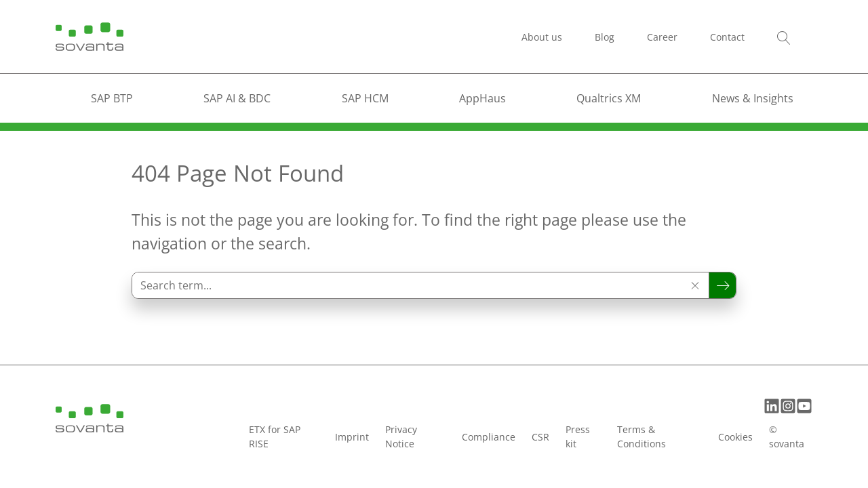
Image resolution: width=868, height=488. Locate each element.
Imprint (352, 437)
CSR (540, 437)
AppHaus (482, 98)
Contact (727, 37)
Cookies (735, 437)
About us (542, 37)
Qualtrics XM (609, 98)
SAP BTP (112, 98)
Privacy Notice (401, 436)
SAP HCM (365, 98)
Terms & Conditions (642, 436)
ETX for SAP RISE (275, 436)
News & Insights (753, 98)
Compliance (489, 437)
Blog (605, 37)
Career (662, 37)
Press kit (578, 436)
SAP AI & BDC (237, 98)
